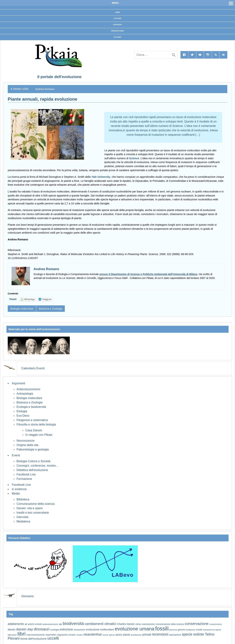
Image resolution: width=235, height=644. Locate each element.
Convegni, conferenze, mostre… (38, 466)
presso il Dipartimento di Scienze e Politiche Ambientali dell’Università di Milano (148, 274)
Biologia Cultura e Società (33, 461)
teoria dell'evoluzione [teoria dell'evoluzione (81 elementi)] (34, 639)
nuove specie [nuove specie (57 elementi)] (109, 635)
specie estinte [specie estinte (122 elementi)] (193, 634)
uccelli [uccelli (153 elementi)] (53, 638)
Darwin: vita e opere (30, 508)
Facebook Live (26, 474)
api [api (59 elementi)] (60, 624)
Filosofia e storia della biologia (36, 424)
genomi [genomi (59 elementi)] (182, 630)
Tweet (13, 299)
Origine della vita (27, 445)
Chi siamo (117, 18)
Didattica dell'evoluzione (32, 470)
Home (118, 12)
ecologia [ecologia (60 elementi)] (55, 630)
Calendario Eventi (33, 368)
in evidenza (19, 489)
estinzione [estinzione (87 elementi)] (66, 629)
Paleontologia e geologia (33, 449)
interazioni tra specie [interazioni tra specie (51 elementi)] (212, 630)
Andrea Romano (45, 89)
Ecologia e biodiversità (31, 407)
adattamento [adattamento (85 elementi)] (16, 624)
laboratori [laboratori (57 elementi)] (12, 635)
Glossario (28, 596)
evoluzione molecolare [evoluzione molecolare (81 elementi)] (100, 629)
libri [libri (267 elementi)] (21, 634)
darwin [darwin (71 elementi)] (12, 629)
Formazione (24, 479)
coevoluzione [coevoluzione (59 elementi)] (148, 624)
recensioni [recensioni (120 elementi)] (160, 634)
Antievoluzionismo (28, 389)
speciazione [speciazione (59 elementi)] (175, 635)
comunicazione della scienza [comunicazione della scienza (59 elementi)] (170, 624)
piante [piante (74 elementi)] (126, 635)
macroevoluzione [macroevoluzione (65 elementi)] (36, 635)
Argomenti (18, 383)
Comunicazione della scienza (36, 504)
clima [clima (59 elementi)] (138, 624)
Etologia (22, 411)
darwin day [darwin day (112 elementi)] (25, 629)
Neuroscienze (26, 441)
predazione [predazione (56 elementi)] (136, 635)
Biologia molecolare (22, 309)
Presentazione (118, 31)
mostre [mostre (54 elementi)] (79, 635)
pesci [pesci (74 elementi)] (119, 635)
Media (16, 494)
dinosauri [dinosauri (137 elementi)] (42, 629)
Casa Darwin (34, 430)
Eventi (16, 455)
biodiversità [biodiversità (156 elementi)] (73, 624)
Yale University (101, 177)
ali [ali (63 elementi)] (26, 624)
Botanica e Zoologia (51, 309)
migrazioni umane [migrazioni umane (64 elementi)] (66, 635)
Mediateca (23, 521)
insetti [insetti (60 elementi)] (199, 630)
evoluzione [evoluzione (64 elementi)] (79, 630)
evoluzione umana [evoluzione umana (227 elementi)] (135, 629)
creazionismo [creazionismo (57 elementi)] (216, 624)
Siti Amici (117, 37)
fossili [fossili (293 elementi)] (162, 628)
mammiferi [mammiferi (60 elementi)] (51, 635)
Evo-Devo (23, 416)
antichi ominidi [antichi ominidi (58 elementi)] (35, 624)
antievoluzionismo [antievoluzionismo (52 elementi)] (50, 624)
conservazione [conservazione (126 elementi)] (197, 624)
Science (134, 158)
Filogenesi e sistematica (32, 420)
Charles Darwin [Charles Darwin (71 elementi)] (126, 624)
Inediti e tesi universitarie (33, 513)
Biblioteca (23, 499)
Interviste (22, 517)
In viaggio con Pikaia (39, 435)
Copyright (118, 25)
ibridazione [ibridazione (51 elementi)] (191, 630)
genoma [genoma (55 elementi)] (173, 630)
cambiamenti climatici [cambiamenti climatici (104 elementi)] (100, 624)
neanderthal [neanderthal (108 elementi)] (92, 634)
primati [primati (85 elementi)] (147, 635)
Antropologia (25, 394)
